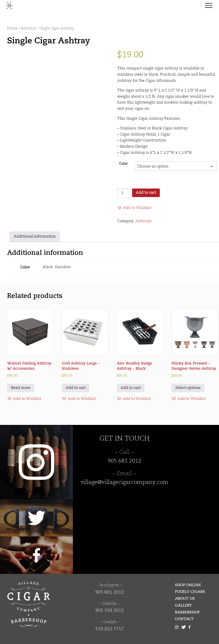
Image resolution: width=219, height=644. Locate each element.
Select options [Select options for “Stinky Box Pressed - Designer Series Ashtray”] (188, 388)
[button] (134, 208)
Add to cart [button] (76, 388)
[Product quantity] (124, 193)
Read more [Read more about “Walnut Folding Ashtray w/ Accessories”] (21, 388)
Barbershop (187, 612)
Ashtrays (28, 29)
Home (12, 29)
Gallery (183, 605)
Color (123, 164)
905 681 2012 (125, 461)
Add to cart (146, 193)
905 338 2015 (110, 611)
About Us (185, 599)
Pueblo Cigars (190, 592)
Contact (184, 619)
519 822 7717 (110, 629)
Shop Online (188, 585)
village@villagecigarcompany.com (124, 482)
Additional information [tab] (35, 237)
